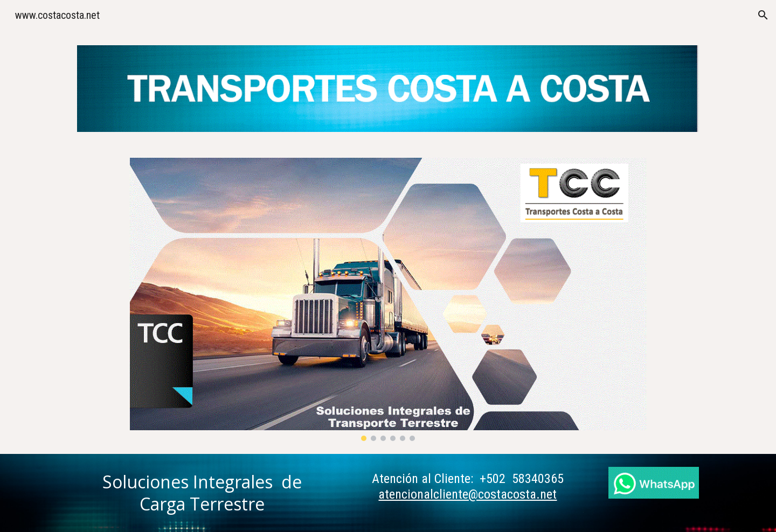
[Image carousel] (388, 299)
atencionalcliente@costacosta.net (467, 494)
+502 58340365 (522, 479)
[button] (763, 15)
